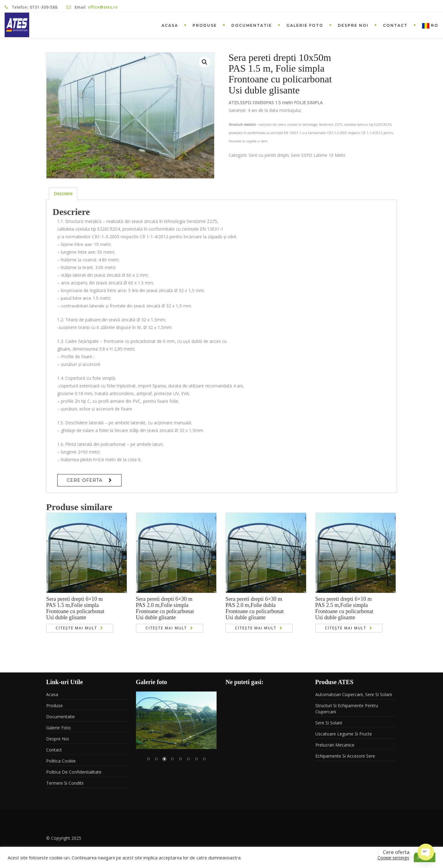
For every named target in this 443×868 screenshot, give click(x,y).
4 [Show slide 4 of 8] (172, 759)
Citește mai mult (76, 628)
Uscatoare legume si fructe (344, 734)
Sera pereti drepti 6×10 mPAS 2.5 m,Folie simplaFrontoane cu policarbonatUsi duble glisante (344, 608)
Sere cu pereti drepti (269, 155)
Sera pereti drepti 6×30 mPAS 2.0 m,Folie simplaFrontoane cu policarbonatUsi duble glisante (165, 608)
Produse (205, 25)
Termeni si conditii (65, 783)
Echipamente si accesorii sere (345, 756)
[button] (205, 62)
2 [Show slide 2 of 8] (156, 759)
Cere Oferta (85, 480)
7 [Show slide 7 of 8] (196, 759)
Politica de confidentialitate (74, 772)
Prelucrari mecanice (335, 745)
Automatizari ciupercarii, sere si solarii (354, 694)
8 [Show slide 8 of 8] (204, 759)
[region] (176, 730)
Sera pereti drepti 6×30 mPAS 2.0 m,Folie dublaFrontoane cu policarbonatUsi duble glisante (255, 608)
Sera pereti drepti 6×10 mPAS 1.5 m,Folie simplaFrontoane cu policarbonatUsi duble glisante (75, 608)
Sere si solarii (329, 723)
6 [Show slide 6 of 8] (188, 759)
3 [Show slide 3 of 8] (164, 759)
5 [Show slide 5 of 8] (180, 759)
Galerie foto (305, 25)
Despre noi (353, 25)
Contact (395, 25)
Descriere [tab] (63, 194)
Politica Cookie (61, 761)
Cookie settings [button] (393, 858)
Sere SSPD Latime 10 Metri (318, 155)
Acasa (170, 25)
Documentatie (252, 25)
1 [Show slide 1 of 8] (148, 759)
